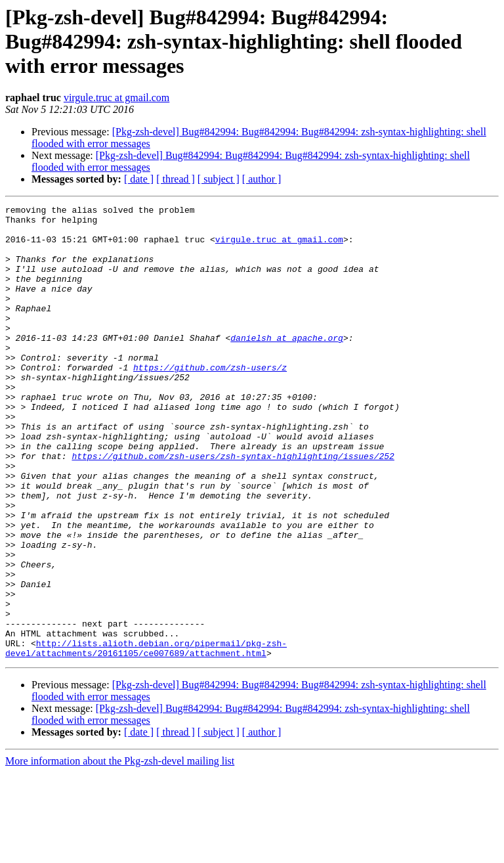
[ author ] (262, 179)
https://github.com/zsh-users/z (210, 401)
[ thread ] (176, 179)
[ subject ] (219, 179)
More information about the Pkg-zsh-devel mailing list (120, 852)
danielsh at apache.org (287, 365)
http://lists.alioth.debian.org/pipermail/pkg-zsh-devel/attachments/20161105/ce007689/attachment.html (146, 738)
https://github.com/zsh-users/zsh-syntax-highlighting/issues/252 (233, 507)
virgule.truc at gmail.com (116, 98)
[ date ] (139, 179)
